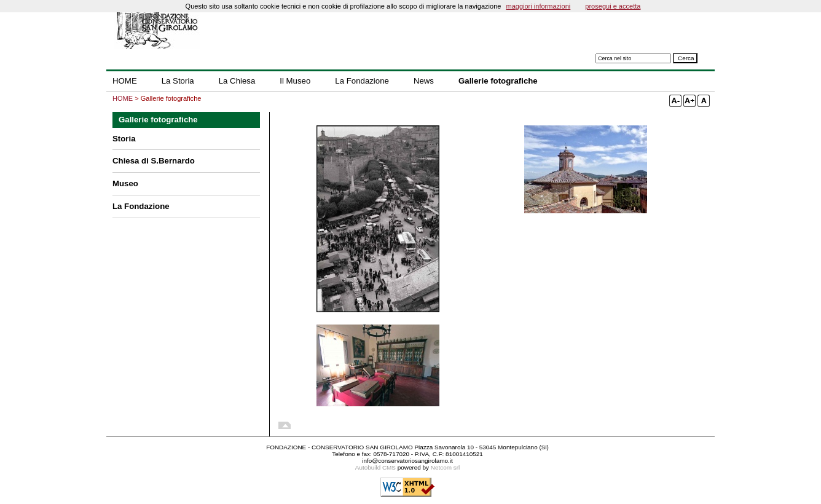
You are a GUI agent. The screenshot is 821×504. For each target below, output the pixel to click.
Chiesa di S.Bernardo (154, 161)
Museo (125, 183)
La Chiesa (237, 81)
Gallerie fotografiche (498, 81)
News (424, 81)
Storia (124, 139)
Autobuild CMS (375, 467)
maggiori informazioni (538, 6)
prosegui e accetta (613, 6)
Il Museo (295, 81)
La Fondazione (362, 81)
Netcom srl (445, 467)
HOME (125, 81)
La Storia (178, 81)
